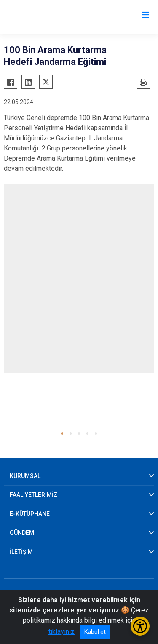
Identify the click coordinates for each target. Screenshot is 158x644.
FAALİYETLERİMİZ (33, 495)
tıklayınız (62, 632)
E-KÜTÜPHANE (30, 514)
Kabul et (95, 632)
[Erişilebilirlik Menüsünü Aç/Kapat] (140, 626)
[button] (62, 433)
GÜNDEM (22, 533)
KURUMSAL (25, 476)
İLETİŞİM (21, 552)
